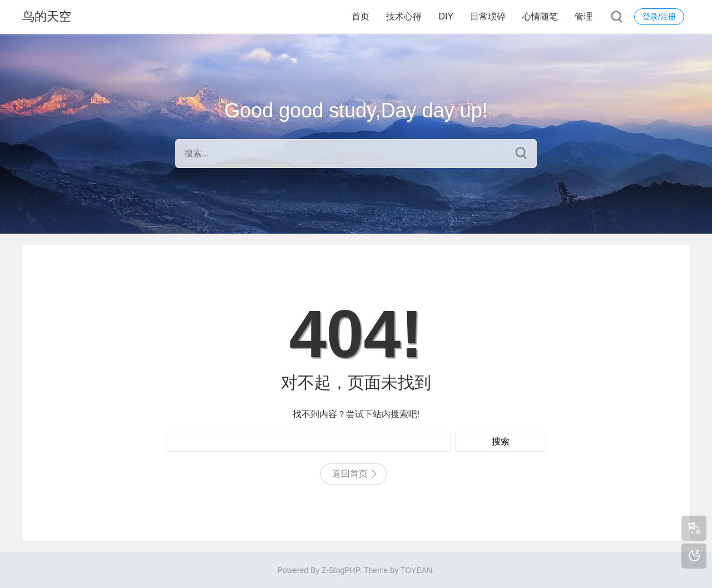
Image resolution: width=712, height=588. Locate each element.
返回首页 (350, 474)
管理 (584, 16)
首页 (360, 16)
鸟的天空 (47, 16)
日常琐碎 (488, 16)
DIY (446, 16)
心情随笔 (540, 16)
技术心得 (404, 16)
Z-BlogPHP (340, 570)
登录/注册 (659, 17)
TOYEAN (416, 570)
